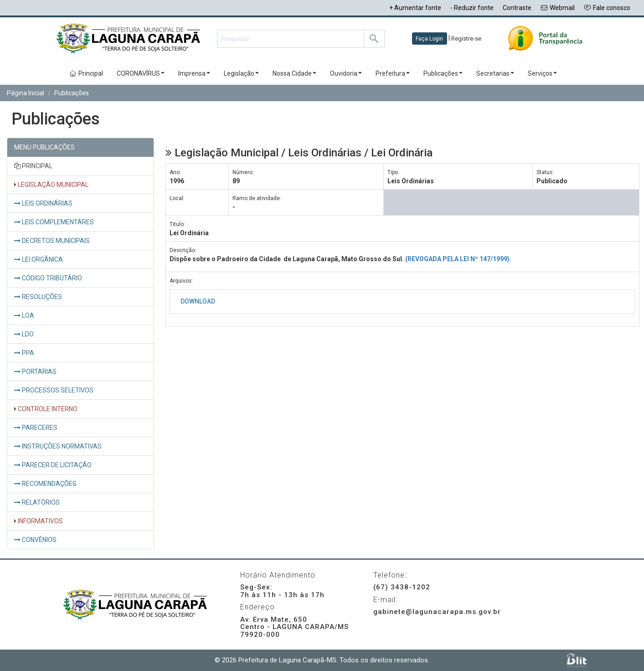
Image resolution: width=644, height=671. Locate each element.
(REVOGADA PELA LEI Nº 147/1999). (458, 259)
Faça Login (429, 39)
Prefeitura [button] (393, 73)
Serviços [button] (542, 73)
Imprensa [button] (194, 73)
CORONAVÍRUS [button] (141, 73)
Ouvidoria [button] (346, 73)
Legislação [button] (241, 73)
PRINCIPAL (33, 166)
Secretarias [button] (495, 73)
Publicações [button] (443, 73)
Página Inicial (26, 93)
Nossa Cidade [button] (294, 73)
